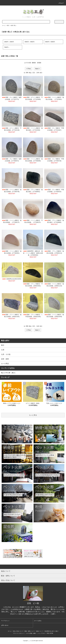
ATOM (51, 633)
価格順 (34, 63)
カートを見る (38, 621)
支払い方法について (18, 631)
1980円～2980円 (9, 42)
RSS (48, 633)
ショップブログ (41, 633)
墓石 (8, 25)
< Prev (29, 69)
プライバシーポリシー (18, 633)
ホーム (4, 25)
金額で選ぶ (14, 25)
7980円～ (7, 47)
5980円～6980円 (50, 42)
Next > (37, 69)
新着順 (39, 63)
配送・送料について (30, 631)
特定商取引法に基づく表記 (51, 631)
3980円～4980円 (29, 42)
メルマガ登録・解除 (31, 633)
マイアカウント (5, 621)
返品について (39, 631)
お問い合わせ (5, 625)
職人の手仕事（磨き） (9, 373)
